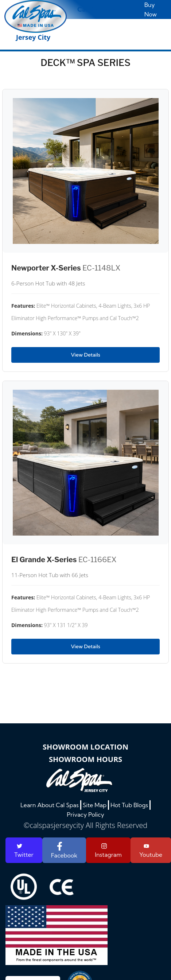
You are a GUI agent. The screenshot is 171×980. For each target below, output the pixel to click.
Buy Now (151, 9)
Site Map (95, 805)
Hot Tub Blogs (129, 805)
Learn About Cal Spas (50, 805)
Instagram (108, 851)
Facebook (64, 850)
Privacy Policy (85, 814)
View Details (85, 355)
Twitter (24, 851)
